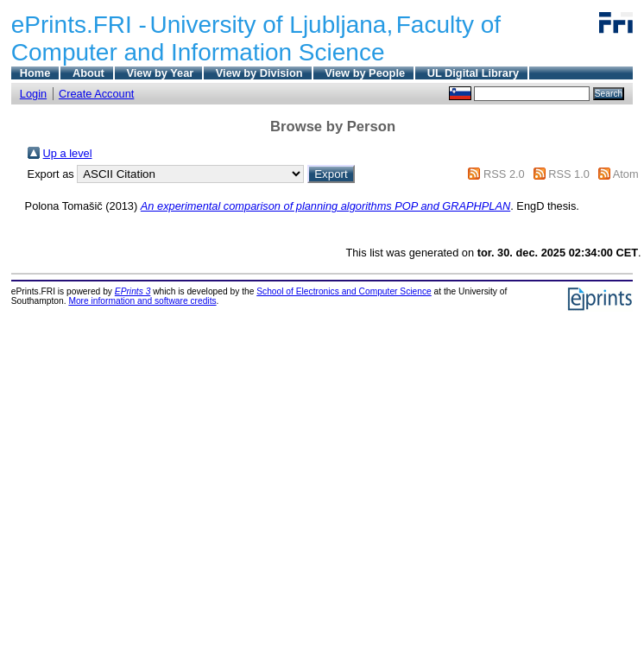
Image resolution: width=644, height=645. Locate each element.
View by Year (160, 73)
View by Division (259, 73)
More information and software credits (142, 301)
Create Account (97, 94)
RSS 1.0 (569, 174)
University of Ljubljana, (272, 25)
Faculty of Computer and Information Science (256, 38)
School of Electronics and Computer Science (344, 291)
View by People (365, 73)
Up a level (68, 153)
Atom (626, 174)
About (88, 73)
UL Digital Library (473, 73)
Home (35, 73)
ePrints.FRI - (79, 25)
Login (33, 94)
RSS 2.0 (504, 174)
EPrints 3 (133, 291)
